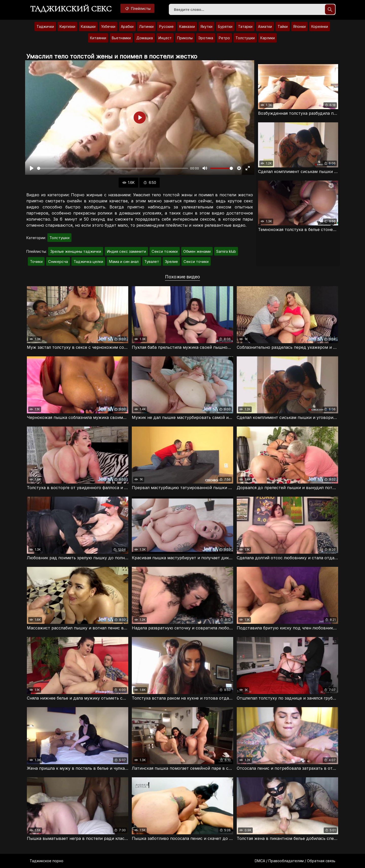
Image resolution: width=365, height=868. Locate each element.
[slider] (113, 168)
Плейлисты (137, 8)
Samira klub (226, 251)
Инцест (165, 38)
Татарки (245, 26)
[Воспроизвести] (32, 168)
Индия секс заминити (126, 251)
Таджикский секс (71, 9)
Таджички (45, 26)
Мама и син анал (124, 262)
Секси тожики (165, 251)
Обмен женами (197, 251)
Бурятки (225, 26)
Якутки (206, 26)
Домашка (145, 38)
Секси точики (196, 262)
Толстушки (245, 38)
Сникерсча (58, 262)
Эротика (206, 38)
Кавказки (187, 26)
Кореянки (320, 26)
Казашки (88, 26)
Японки (299, 26)
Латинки (146, 26)
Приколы (185, 38)
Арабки (127, 26)
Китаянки (98, 38)
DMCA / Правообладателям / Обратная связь (295, 861)
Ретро (224, 38)
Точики (36, 262)
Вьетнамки (121, 38)
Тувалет (152, 262)
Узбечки (108, 26)
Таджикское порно (47, 861)
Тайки (283, 26)
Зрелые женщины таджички (76, 251)
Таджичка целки (88, 262)
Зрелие (171, 262)
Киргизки (67, 26)
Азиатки (265, 26)
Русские (166, 26)
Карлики (268, 38)
